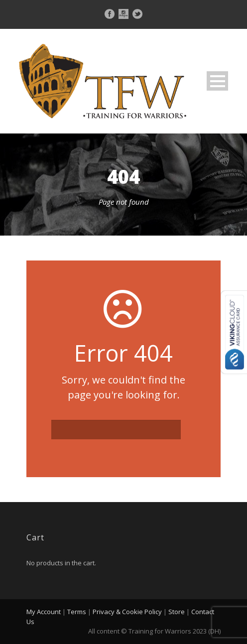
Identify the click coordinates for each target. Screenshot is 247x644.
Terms (77, 612)
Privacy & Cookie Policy (127, 612)
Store (177, 612)
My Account (44, 612)
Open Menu (217, 81)
